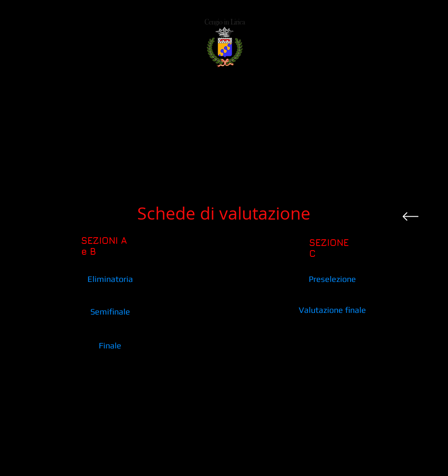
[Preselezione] (332, 279)
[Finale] (110, 345)
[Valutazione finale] (332, 310)
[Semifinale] (110, 311)
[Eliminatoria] (110, 279)
